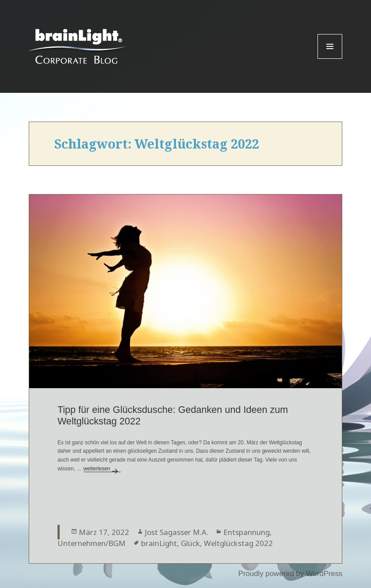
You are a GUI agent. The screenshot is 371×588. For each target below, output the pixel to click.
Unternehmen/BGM (92, 543)
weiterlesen (102, 469)
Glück (190, 543)
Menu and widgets (330, 59)
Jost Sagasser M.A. (176, 532)
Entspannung (247, 532)
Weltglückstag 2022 (238, 543)
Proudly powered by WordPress (291, 574)
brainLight (159, 543)
